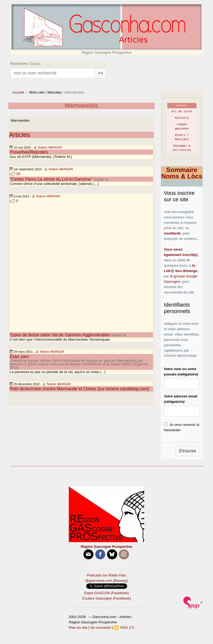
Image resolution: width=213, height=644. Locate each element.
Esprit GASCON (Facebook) (107, 593)
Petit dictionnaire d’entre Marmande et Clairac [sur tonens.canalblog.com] (79, 389)
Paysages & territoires (182, 148)
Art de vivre (182, 111)
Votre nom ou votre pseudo (181, 372)
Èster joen (19, 357)
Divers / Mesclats (182, 137)
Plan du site (78, 628)
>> (100, 73)
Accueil (18, 92)
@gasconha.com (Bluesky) (106, 581)
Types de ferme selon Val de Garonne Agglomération (60, 335)
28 (16, 174)
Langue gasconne (182, 126)
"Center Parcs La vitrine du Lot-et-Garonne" (51, 179)
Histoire (182, 118)
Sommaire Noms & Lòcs (182, 173)
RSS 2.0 (124, 628)
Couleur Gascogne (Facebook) (107, 598)
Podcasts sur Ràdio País (107, 575)
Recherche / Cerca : (26, 64)
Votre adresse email (181, 399)
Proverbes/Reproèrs (29, 152)
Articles (20, 135)
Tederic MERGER (50, 147)
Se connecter (101, 628)
